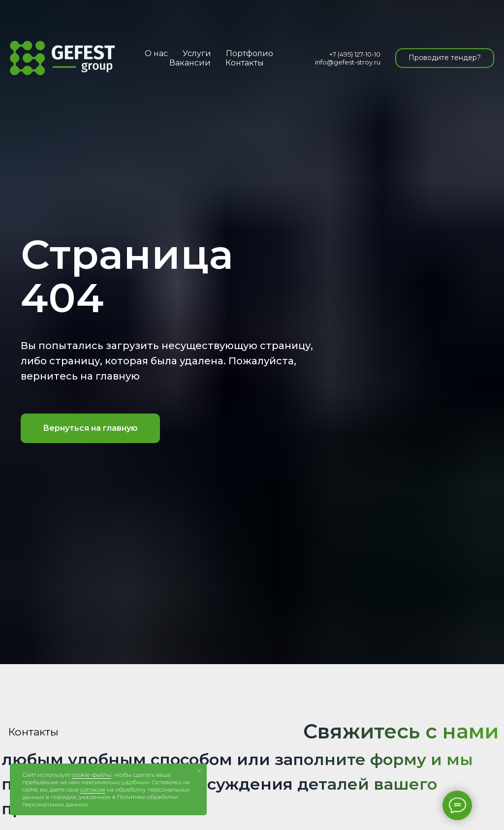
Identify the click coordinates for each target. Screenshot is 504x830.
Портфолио (250, 53)
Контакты (245, 63)
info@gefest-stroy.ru (348, 62)
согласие (93, 789)
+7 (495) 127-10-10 (355, 54)
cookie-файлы (92, 775)
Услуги (197, 53)
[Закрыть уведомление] (199, 771)
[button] (445, 58)
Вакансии (190, 63)
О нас (156, 53)
